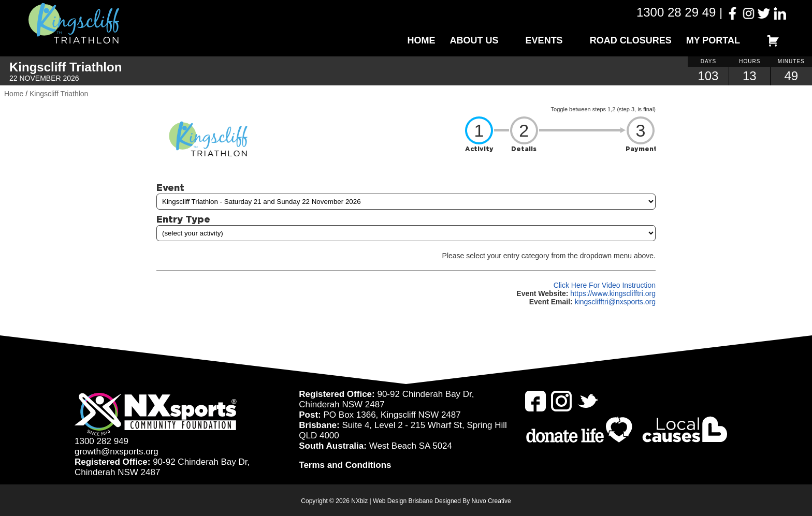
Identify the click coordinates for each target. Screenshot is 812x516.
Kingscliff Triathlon (59, 94)
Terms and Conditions (345, 465)
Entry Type (183, 219)
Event (170, 187)
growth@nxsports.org (117, 452)
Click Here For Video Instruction (605, 285)
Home (422, 40)
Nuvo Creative (491, 501)
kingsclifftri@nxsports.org (615, 302)
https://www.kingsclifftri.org (613, 293)
